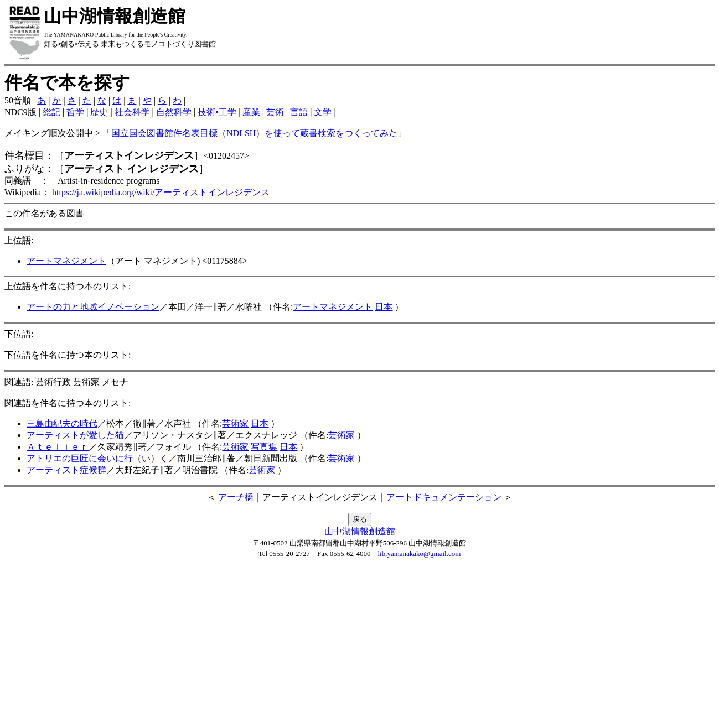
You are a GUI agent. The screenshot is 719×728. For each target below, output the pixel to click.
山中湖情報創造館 (360, 531)
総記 (51, 112)
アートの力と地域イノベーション (93, 307)
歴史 (99, 112)
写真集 (264, 447)
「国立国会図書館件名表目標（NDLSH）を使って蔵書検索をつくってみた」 (254, 133)
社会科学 (132, 112)
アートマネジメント (66, 261)
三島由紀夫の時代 (62, 423)
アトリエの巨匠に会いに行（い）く (97, 458)
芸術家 (235, 423)
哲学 (75, 112)
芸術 (275, 112)
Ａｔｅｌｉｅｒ (58, 447)
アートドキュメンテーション (444, 497)
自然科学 (174, 112)
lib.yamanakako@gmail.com (419, 553)
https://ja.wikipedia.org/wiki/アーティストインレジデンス (161, 192)
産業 (251, 112)
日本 (384, 307)
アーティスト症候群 (66, 470)
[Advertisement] (360, 646)
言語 (299, 112)
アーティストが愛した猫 (75, 435)
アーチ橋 (236, 497)
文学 (323, 112)
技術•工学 (217, 112)
